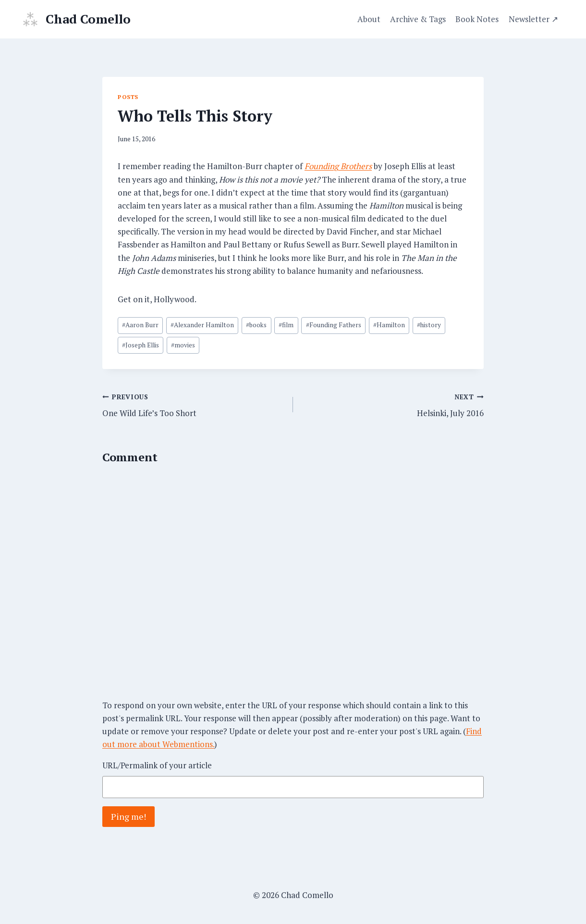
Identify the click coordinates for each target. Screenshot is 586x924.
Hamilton (389, 325)
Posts (128, 97)
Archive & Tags (418, 19)
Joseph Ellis (140, 345)
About (369, 19)
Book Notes (477, 19)
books (256, 325)
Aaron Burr (140, 325)
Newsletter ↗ (533, 19)
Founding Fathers (334, 325)
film (286, 325)
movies (183, 345)
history (429, 325)
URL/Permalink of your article (157, 765)
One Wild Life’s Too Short (194, 404)
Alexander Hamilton (202, 325)
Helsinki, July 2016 (392, 404)
